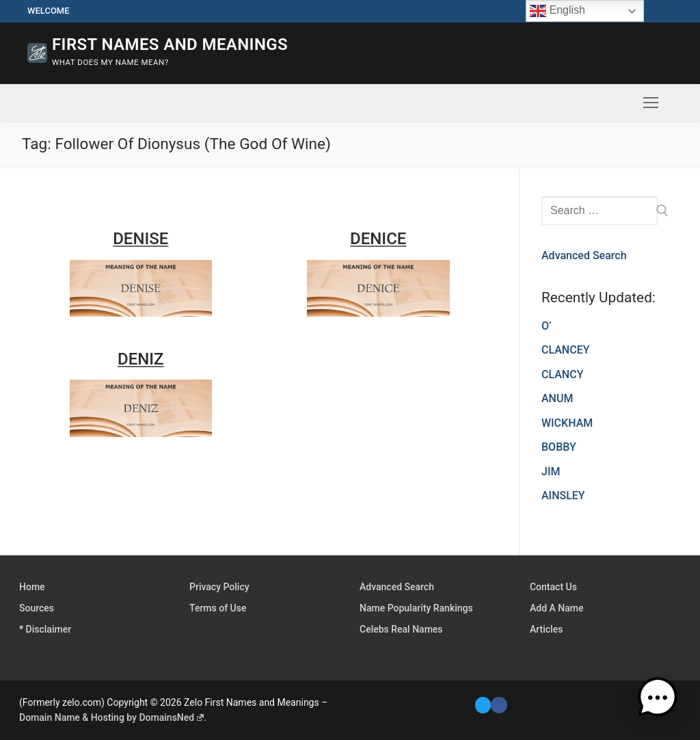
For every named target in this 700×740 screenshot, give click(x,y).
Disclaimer (49, 629)
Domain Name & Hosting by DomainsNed (111, 717)
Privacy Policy (219, 587)
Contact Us (553, 587)
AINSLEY (563, 495)
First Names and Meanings (170, 44)
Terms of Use (218, 608)
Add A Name (556, 608)
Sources (37, 608)
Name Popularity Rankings (416, 608)
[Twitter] (483, 705)
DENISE (140, 239)
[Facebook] (499, 705)
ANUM (557, 398)
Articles (546, 629)
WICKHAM (567, 423)
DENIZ (141, 359)
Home (32, 587)
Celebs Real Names (401, 629)
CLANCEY (565, 350)
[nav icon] (651, 103)
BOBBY (559, 447)
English (557, 11)
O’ (546, 326)
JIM (551, 472)
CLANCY (562, 374)
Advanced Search (584, 255)
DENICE (378, 239)
